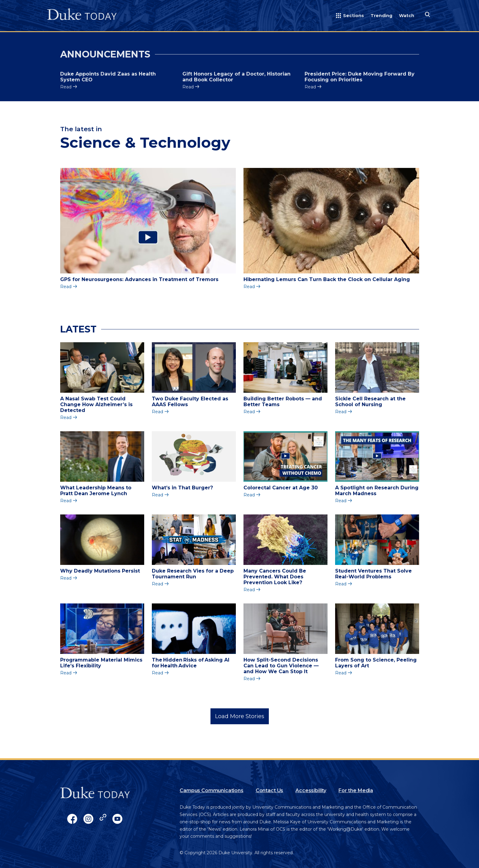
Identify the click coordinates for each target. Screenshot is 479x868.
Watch (407, 16)
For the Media (356, 790)
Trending (381, 16)
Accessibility (311, 790)
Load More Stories (240, 716)
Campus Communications (212, 790)
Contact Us (269, 790)
